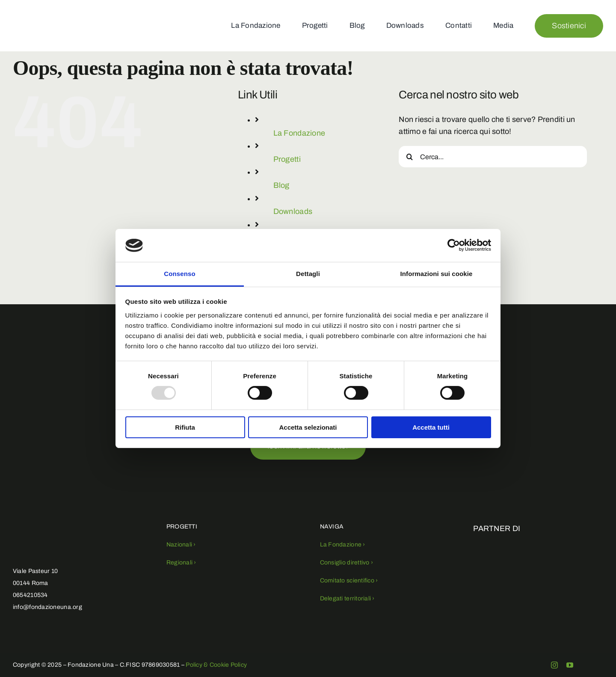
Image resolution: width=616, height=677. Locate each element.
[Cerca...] (493, 157)
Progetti (287, 159)
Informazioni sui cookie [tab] (437, 274)
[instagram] (554, 665)
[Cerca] (409, 157)
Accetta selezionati (308, 427)
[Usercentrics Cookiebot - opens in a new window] (454, 245)
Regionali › (181, 563)
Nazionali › (181, 545)
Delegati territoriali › (347, 598)
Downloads (293, 211)
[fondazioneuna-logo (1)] (37, 12)
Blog (281, 185)
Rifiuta (185, 427)
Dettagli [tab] (308, 274)
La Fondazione (299, 133)
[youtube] (570, 665)
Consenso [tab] (179, 274)
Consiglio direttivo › (347, 563)
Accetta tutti (431, 427)
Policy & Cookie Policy (216, 665)
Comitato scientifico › (349, 580)
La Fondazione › (343, 545)
